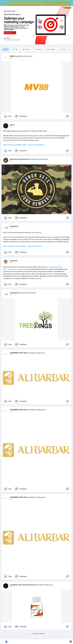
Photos (26, 49)
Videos (39, 49)
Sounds (51, 49)
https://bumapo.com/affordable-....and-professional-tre (22, 246)
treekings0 (14, 226)
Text (15, 49)
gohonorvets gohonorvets (20, 159)
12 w (11, 58)
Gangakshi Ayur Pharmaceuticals (23, 585)
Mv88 (12, 56)
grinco (12, 125)
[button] (39, 3)
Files (63, 49)
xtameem (14, 261)
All (5, 49)
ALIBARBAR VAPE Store (19, 353)
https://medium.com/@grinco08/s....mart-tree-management (24, 145)
